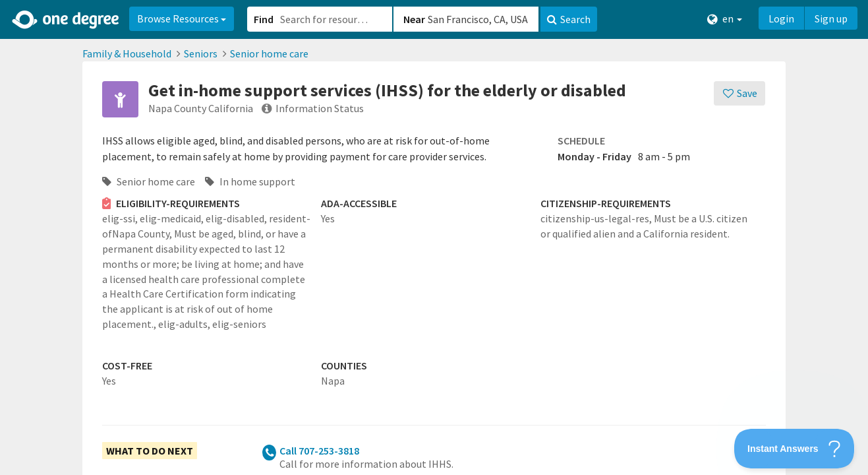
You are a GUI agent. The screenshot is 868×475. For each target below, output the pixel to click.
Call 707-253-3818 (319, 451)
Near (414, 19)
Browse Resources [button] (182, 18)
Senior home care (269, 53)
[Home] (66, 20)
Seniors (201, 53)
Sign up (831, 18)
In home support (250, 181)
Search (569, 19)
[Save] (740, 93)
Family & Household (127, 53)
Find (264, 19)
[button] (434, 237)
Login (781, 18)
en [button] (725, 19)
